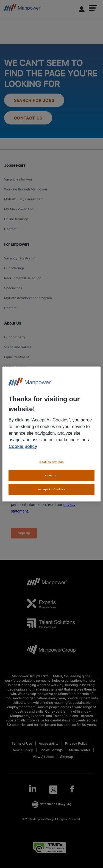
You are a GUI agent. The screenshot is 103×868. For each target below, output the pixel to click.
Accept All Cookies (51, 489)
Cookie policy (23, 446)
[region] (51, 434)
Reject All (52, 475)
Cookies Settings (51, 462)
